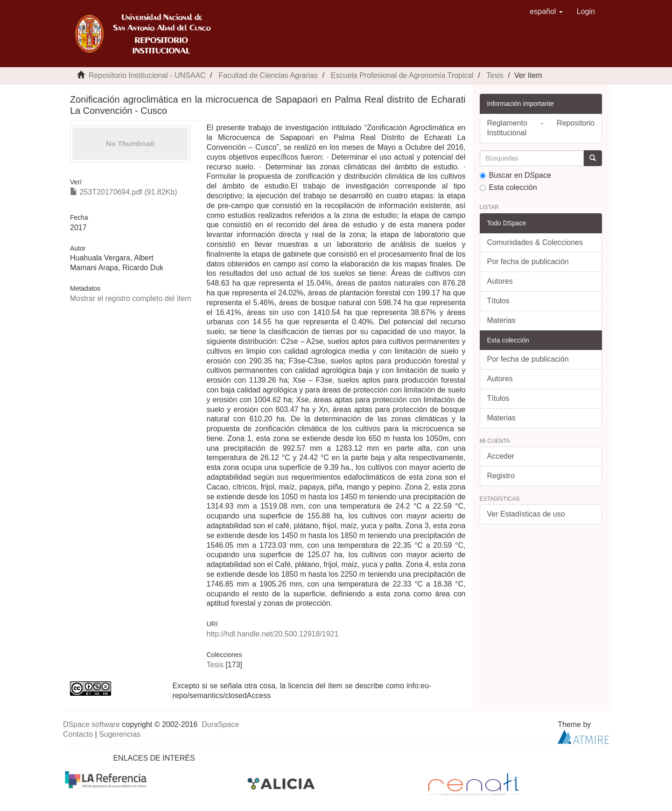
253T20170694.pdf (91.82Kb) (124, 192)
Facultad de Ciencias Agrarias (268, 75)
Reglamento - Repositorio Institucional (541, 128)
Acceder (501, 456)
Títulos (498, 301)
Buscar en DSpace (515, 175)
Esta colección (508, 187)
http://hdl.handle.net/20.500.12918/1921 (272, 634)
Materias (501, 320)
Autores (500, 281)
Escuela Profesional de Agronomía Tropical (402, 75)
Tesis (495, 75)
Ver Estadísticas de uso (526, 514)
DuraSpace (220, 724)
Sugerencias (120, 734)
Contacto (78, 734)
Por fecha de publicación (528, 262)
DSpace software (91, 724)
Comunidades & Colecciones (535, 242)
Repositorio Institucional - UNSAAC (147, 75)
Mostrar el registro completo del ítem (131, 298)
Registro (501, 476)
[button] (546, 12)
